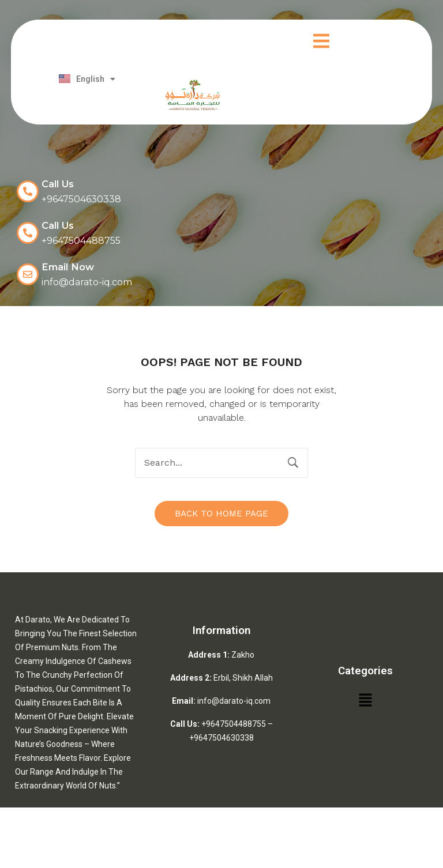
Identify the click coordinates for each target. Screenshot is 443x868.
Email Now (67, 267)
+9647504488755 (234, 723)
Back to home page (221, 512)
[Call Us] (28, 191)
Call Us (57, 184)
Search (293, 462)
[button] (321, 42)
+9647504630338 (221, 737)
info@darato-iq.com (234, 700)
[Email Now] (28, 273)
